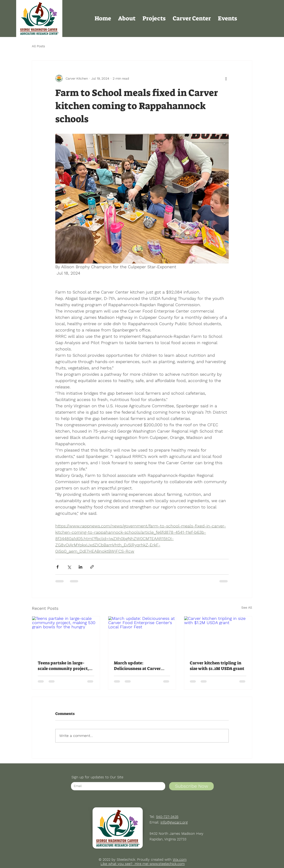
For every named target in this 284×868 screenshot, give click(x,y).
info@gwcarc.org (174, 822)
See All (247, 607)
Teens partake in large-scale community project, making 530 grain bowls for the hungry (65, 666)
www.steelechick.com (167, 864)
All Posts (38, 46)
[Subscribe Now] (191, 786)
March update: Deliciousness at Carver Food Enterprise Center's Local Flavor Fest (138, 666)
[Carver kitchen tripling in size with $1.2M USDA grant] (218, 635)
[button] (127, 18)
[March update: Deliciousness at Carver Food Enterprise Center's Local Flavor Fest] (142, 635)
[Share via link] (92, 567)
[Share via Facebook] (58, 567)
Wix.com (180, 860)
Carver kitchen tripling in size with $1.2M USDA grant (217, 666)
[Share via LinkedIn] (80, 567)
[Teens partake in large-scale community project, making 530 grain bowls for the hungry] (66, 635)
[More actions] (226, 78)
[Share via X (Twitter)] (69, 567)
